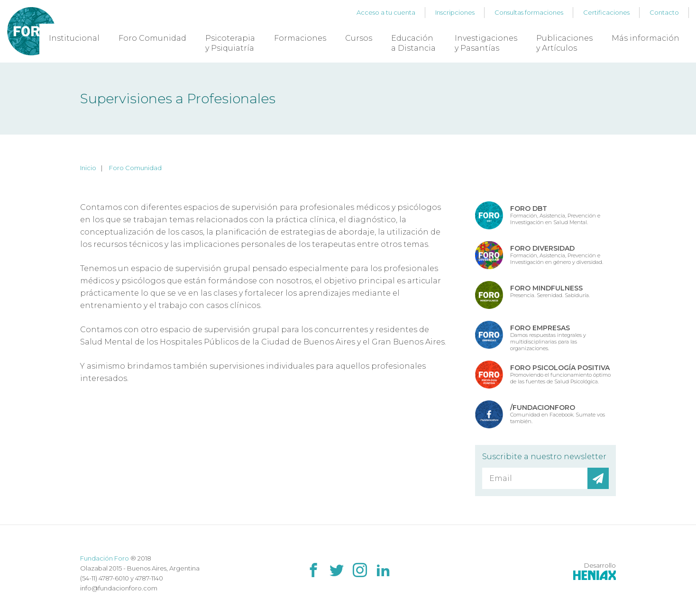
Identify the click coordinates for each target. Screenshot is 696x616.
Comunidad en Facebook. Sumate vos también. (558, 414)
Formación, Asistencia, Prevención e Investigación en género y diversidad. (557, 255)
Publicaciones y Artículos (564, 43)
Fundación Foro (105, 558)
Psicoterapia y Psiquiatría (230, 43)
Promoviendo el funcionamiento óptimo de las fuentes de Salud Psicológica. (560, 374)
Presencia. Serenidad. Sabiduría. (550, 291)
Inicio (88, 168)
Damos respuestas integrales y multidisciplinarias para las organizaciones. (548, 337)
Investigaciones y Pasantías (486, 43)
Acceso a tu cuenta (386, 12)
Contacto (664, 12)
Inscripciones (455, 12)
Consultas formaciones (529, 12)
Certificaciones (606, 12)
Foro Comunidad (152, 38)
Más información (646, 38)
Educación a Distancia (413, 43)
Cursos (359, 38)
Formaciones (300, 38)
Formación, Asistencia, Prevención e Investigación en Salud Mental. (555, 215)
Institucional (74, 38)
